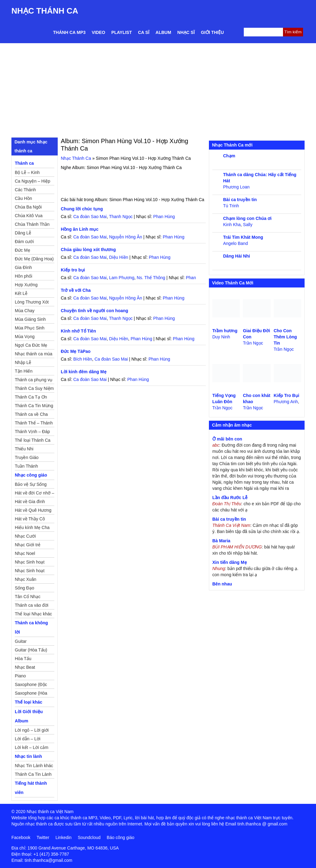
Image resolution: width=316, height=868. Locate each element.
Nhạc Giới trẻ (28, 545)
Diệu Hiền (118, 257)
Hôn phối (23, 276)
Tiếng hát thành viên (31, 788)
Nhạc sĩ (186, 32)
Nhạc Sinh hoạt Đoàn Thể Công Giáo (30, 563)
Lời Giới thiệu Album (29, 716)
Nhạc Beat (25, 667)
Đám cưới (24, 242)
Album (163, 32)
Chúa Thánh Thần (32, 224)
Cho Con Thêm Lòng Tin (285, 337)
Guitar (21, 641)
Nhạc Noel (25, 553)
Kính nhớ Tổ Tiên (78, 331)
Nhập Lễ (23, 362)
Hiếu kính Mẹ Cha (32, 527)
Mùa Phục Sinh (30, 328)
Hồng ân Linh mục (80, 229)
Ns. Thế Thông (151, 278)
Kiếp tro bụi (73, 270)
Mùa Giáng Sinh (30, 319)
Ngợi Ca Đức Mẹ (31, 345)
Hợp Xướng (26, 285)
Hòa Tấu (23, 659)
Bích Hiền (83, 359)
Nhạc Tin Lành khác (34, 766)
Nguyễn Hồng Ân (125, 237)
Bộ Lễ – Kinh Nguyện (27, 173)
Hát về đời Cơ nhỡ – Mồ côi (35, 494)
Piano (20, 676)
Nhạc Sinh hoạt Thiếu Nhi (30, 572)
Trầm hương (225, 331)
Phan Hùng (164, 217)
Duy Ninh (221, 337)
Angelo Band (235, 243)
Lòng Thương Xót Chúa (32, 303)
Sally (248, 225)
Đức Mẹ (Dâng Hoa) (34, 259)
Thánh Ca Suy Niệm (34, 388)
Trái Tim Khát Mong (243, 237)
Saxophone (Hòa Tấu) (31, 694)
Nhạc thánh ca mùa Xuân (34, 355)
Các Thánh (25, 190)
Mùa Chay (25, 311)
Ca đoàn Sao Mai (90, 217)
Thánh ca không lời (31, 627)
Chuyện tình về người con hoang (94, 311)
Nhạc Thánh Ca (45, 11)
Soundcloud (89, 837)
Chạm (229, 156)
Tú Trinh (231, 206)
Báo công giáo (121, 837)
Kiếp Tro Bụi (287, 395)
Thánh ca (24, 163)
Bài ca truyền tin (240, 200)
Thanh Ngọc (121, 217)
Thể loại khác (29, 702)
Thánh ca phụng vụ (34, 380)
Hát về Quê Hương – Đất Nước (33, 511)
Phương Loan (236, 187)
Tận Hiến (24, 371)
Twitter (43, 837)
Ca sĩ (144, 32)
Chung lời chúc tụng (82, 209)
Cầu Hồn (23, 198)
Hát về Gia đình (30, 502)
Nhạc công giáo (31, 475)
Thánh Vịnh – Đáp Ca (32, 432)
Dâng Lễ (23, 233)
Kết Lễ (21, 293)
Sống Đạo (25, 588)
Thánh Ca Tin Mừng (34, 406)
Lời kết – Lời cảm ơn (32, 748)
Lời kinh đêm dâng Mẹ (84, 372)
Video (98, 32)
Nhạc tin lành (28, 756)
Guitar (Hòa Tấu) (31, 650)
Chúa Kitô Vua (29, 216)
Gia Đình (23, 267)
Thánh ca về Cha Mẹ (31, 415)
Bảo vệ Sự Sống (31, 484)
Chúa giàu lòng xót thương (88, 250)
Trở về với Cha (76, 290)
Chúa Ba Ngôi (28, 207)
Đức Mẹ (23, 250)
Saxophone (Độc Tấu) (31, 685)
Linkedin (64, 837)
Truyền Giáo (27, 457)
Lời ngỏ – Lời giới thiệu (32, 731)
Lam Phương (122, 278)
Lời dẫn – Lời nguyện (28, 740)
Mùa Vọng (25, 337)
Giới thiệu (212, 32)
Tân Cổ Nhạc (28, 597)
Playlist (122, 32)
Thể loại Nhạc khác (33, 614)
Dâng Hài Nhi (237, 256)
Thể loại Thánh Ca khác (33, 441)
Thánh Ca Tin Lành (33, 774)
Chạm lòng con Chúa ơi (247, 218)
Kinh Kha (232, 225)
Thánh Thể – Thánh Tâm (34, 424)
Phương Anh (286, 402)
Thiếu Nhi (24, 449)
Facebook (21, 837)
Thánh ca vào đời (32, 605)
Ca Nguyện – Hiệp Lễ (33, 182)
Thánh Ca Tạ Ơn (31, 397)
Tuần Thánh (26, 466)
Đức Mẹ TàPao (76, 351)
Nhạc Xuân (25, 579)
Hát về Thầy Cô (30, 519)
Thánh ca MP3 (69, 32)
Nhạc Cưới (25, 536)
